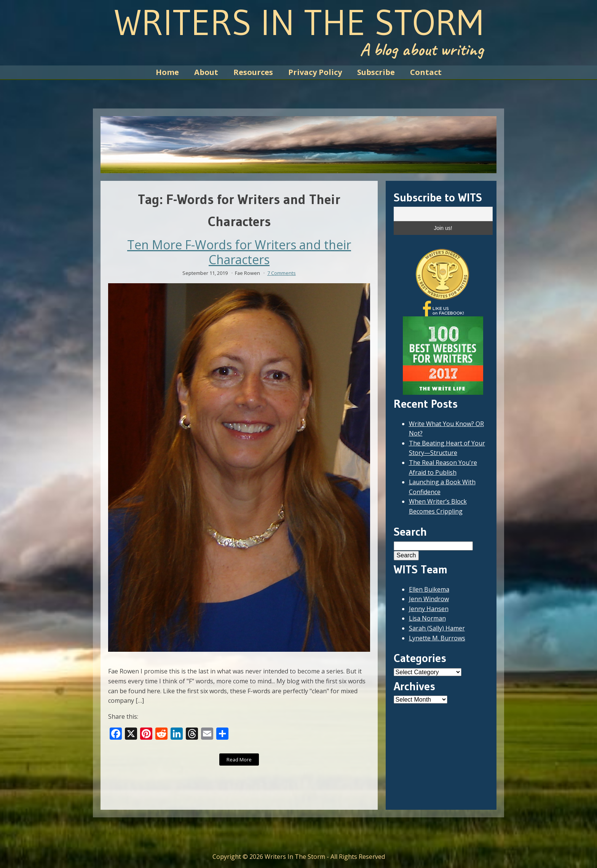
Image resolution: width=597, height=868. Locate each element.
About (206, 72)
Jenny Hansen (429, 609)
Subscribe (376, 72)
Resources (253, 72)
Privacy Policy (315, 72)
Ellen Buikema (429, 589)
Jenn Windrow (429, 599)
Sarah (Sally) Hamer (437, 628)
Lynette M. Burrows (437, 638)
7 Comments (282, 273)
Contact (426, 72)
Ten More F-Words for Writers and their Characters (239, 252)
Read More (239, 759)
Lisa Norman (427, 618)
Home (167, 72)
